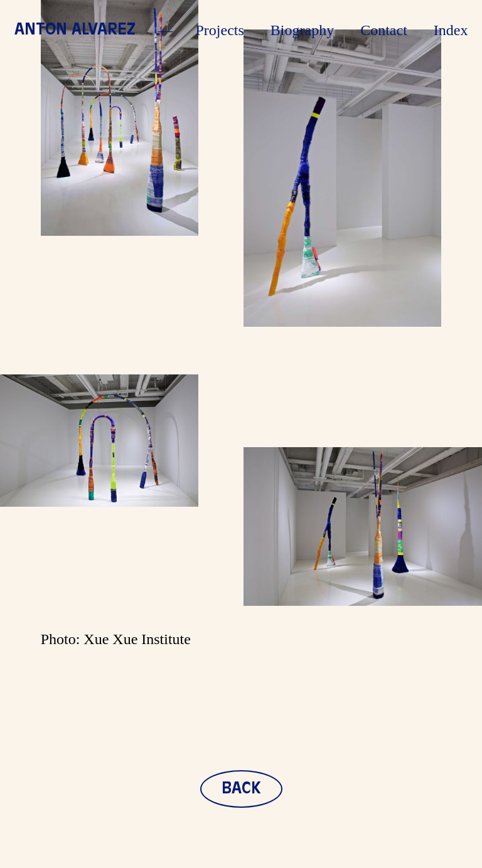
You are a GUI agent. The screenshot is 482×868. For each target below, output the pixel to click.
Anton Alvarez (75, 30)
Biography (302, 30)
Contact (384, 30)
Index (451, 30)
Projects (220, 30)
